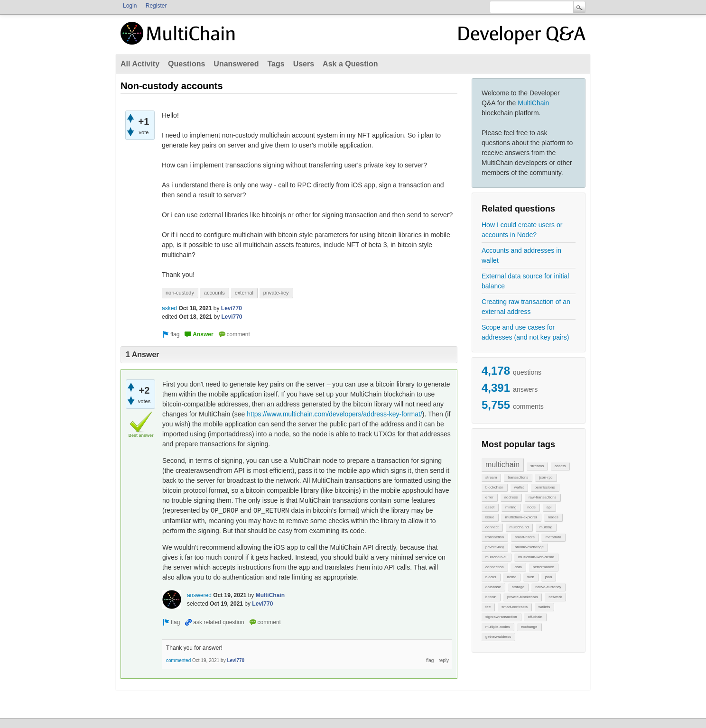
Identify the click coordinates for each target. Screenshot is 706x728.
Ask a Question (350, 64)
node (531, 507)
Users (304, 64)
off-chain (535, 617)
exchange (529, 627)
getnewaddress (498, 637)
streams (537, 466)
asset (490, 507)
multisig (546, 527)
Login (130, 6)
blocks (491, 577)
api (549, 507)
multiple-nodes (498, 627)
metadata (553, 537)
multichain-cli (496, 557)
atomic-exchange (529, 547)
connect (492, 527)
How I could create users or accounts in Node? (522, 230)
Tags (276, 64)
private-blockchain (522, 597)
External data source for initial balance (525, 281)
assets (560, 466)
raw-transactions (543, 497)
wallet (519, 487)
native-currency (548, 587)
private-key (495, 547)
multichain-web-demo (536, 557)
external (244, 293)
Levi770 (232, 308)
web (531, 577)
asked (169, 308)
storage (518, 587)
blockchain (494, 487)
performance (543, 567)
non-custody (180, 293)
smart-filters (525, 537)
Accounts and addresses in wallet (521, 255)
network (555, 597)
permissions (545, 487)
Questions (186, 64)
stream (491, 477)
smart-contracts (515, 607)
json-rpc (546, 477)
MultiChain (533, 103)
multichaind (519, 527)
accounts (214, 293)
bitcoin (491, 597)
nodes (553, 517)
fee (488, 607)
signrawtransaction (501, 617)
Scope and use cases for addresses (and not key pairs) (525, 332)
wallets (544, 607)
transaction (495, 537)
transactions (518, 477)
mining (511, 507)
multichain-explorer (521, 517)
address (511, 497)
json (549, 577)
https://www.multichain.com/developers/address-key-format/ (334, 414)
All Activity (140, 64)
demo (511, 577)
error (489, 497)
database (493, 587)
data (518, 567)
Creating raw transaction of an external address (526, 307)
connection (495, 567)
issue (490, 517)
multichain (502, 465)
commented (178, 660)
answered (199, 595)
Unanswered (236, 64)
